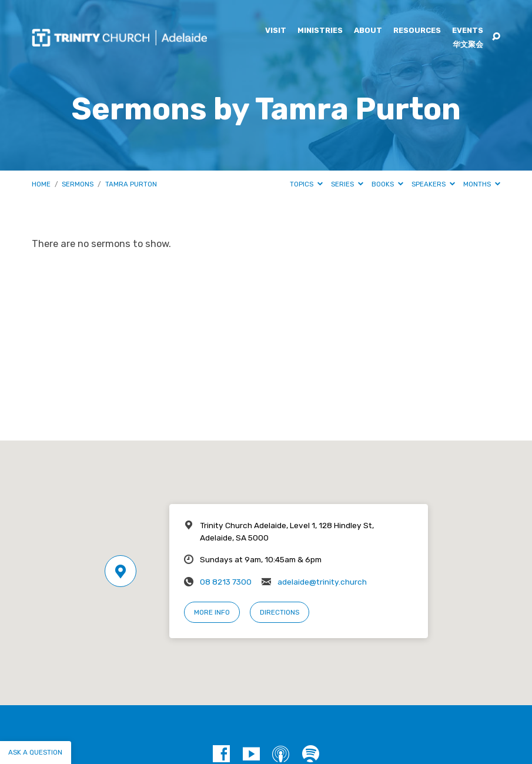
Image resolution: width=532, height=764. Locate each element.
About (368, 31)
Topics (306, 184)
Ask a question (35, 752)
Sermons (78, 184)
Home (41, 184)
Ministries (320, 31)
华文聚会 (468, 45)
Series (347, 184)
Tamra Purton (131, 184)
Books (387, 184)
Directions (280, 612)
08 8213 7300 (226, 582)
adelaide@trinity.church (322, 582)
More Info (212, 612)
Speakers (433, 184)
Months (482, 184)
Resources (417, 31)
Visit (276, 31)
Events (468, 31)
